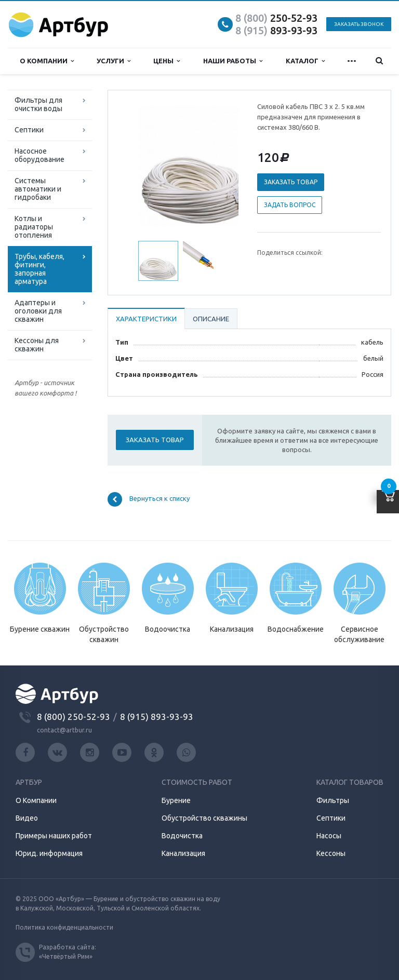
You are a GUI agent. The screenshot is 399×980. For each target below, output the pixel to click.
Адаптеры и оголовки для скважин (38, 311)
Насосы (329, 836)
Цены (167, 61)
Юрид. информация (49, 853)
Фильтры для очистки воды (38, 104)
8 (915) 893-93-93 (157, 717)
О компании (47, 61)
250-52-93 (276, 18)
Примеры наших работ (54, 836)
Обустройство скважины (204, 818)
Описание (211, 319)
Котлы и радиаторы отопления (34, 227)
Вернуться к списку (149, 499)
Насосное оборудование (39, 155)
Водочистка (182, 836)
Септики (29, 130)
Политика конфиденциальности (64, 927)
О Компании (36, 800)
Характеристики (146, 319)
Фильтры (333, 800)
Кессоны (331, 853)
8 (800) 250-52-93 (74, 717)
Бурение (176, 800)
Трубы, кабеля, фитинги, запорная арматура (39, 269)
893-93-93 (276, 30)
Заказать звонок (359, 24)
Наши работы (233, 61)
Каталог (305, 61)
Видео (27, 818)
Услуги (114, 61)
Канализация (183, 853)
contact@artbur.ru (64, 730)
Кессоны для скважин (37, 345)
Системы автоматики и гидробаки (38, 189)
